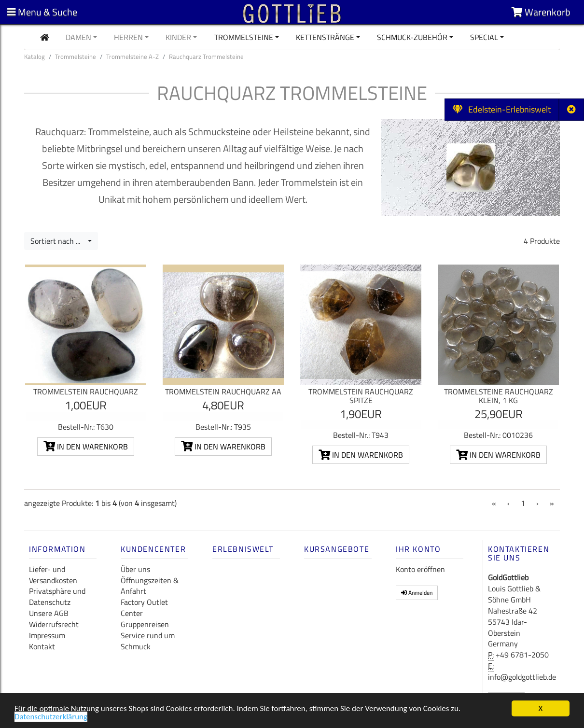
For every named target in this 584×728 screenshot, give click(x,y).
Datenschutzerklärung (51, 718)
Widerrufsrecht (54, 624)
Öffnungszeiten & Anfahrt (150, 586)
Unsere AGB (49, 613)
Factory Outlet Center (144, 608)
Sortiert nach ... (58, 241)
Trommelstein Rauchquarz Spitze (361, 396)
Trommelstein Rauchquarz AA (223, 392)
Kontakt (42, 646)
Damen (78, 37)
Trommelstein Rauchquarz (86, 392)
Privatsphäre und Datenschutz (57, 596)
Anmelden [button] (417, 593)
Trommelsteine (244, 37)
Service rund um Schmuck (148, 641)
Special (484, 37)
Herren (128, 37)
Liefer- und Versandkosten (53, 575)
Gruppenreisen (145, 624)
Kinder (178, 37)
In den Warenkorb (86, 447)
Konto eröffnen (420, 569)
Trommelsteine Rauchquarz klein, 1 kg (499, 396)
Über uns (135, 569)
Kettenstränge (325, 37)
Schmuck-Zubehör (412, 37)
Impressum (47, 635)
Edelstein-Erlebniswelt (502, 109)
